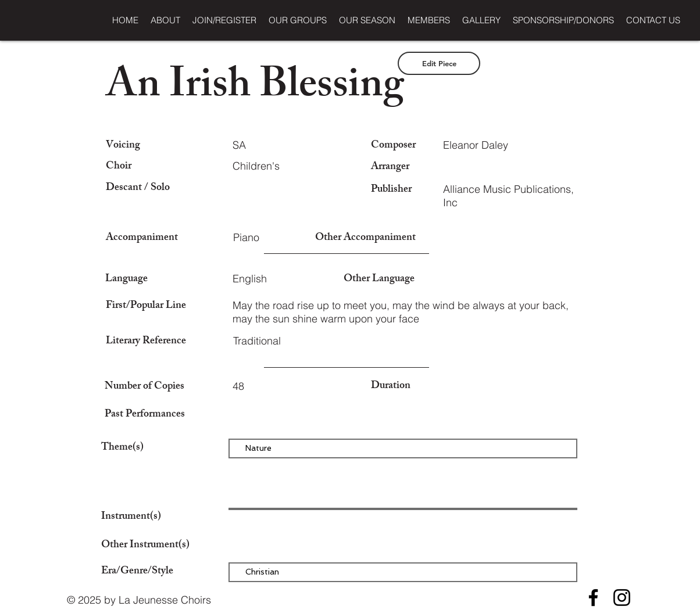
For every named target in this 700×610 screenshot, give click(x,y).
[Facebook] (593, 598)
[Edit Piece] (439, 63)
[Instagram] (622, 598)
